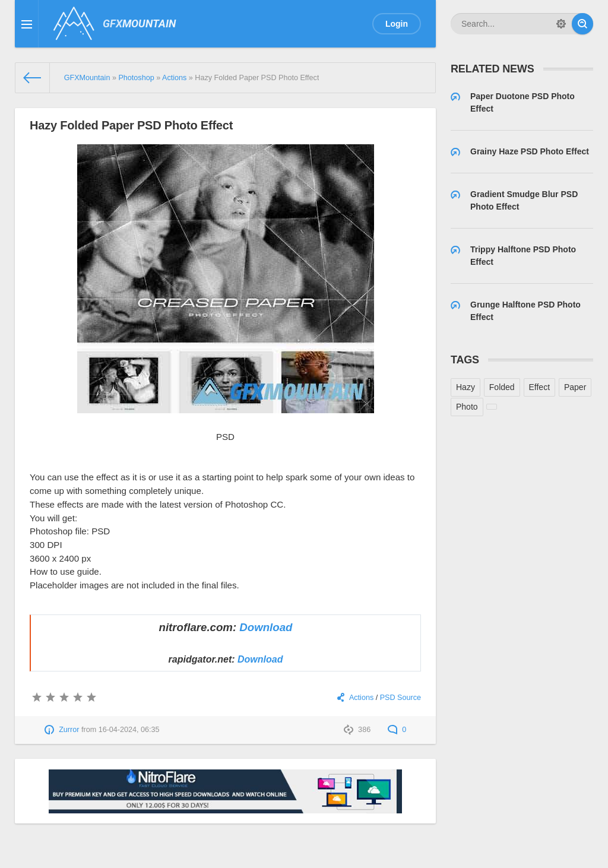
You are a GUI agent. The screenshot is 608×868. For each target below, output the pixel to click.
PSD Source (400, 698)
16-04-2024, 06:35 (129, 730)
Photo (467, 407)
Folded (502, 387)
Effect (540, 387)
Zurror (69, 730)
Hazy (465, 387)
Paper (575, 387)
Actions (361, 698)
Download (266, 627)
